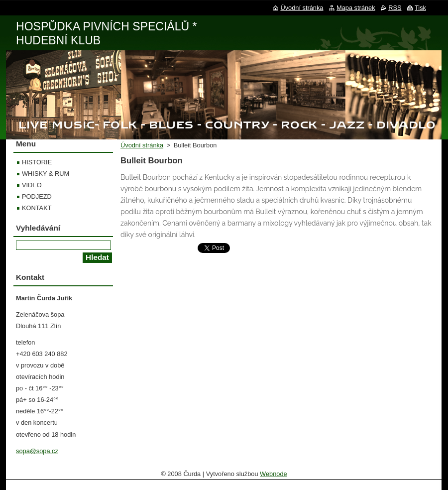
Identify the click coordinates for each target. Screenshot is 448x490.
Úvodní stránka (142, 145)
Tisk (420, 8)
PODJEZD (37, 196)
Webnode (274, 474)
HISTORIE (37, 162)
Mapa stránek (356, 8)
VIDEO (32, 185)
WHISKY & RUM (46, 174)
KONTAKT (37, 208)
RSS (395, 8)
